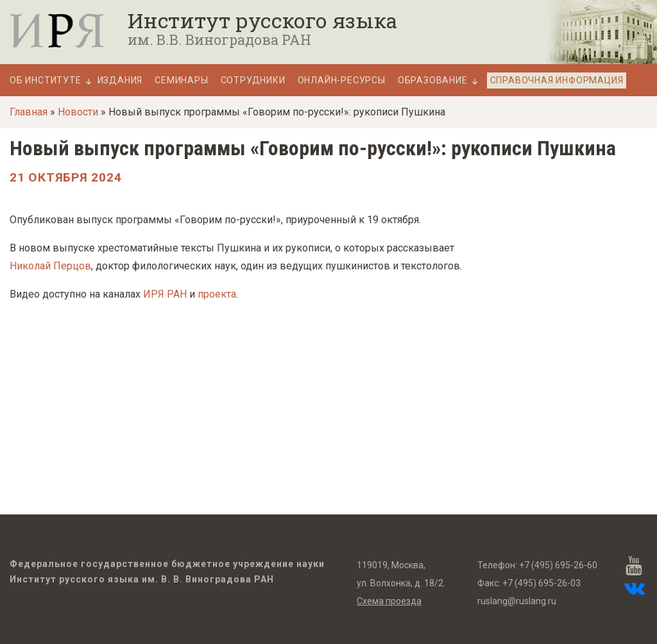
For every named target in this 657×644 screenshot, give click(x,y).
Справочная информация (557, 80)
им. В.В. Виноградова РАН (219, 40)
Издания (120, 80)
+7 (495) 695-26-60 (558, 565)
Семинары (181, 80)
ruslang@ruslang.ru (517, 601)
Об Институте (46, 80)
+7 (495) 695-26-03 (542, 583)
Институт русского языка (262, 21)
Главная (29, 112)
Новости (78, 112)
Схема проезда (389, 601)
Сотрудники (253, 80)
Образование (433, 80)
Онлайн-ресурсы (342, 80)
